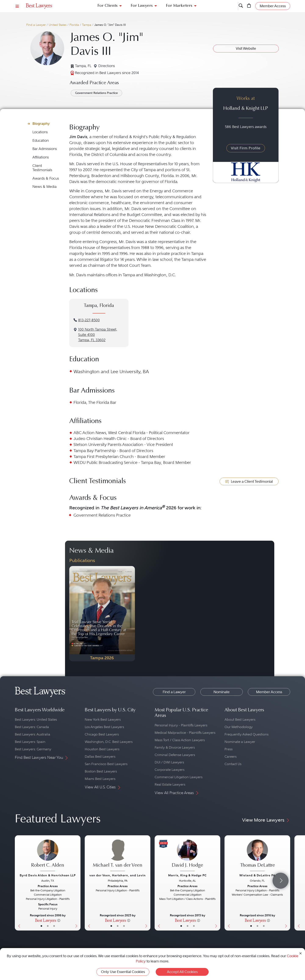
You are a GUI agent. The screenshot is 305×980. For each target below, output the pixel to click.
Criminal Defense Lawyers (175, 755)
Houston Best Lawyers (102, 749)
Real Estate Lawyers (170, 784)
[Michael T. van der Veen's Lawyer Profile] (118, 856)
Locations (40, 132)
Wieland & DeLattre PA (257, 875)
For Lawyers (142, 6)
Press (229, 749)
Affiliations (41, 157)
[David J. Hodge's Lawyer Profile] (187, 856)
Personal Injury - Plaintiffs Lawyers (181, 725)
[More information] (59, 920)
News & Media (44, 187)
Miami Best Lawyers (100, 779)
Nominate (222, 692)
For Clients (107, 6)
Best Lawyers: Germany (33, 749)
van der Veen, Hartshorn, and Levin (118, 875)
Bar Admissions (45, 149)
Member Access (269, 692)
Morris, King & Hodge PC (187, 875)
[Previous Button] (18, 883)
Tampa (87, 25)
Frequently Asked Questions (247, 734)
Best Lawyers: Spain (30, 742)
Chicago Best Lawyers (102, 734)
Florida (74, 25)
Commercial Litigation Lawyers (179, 777)
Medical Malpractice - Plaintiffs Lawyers (185, 733)
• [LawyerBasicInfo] (41, 926)
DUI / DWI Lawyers (169, 762)
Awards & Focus (46, 178)
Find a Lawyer (36, 25)
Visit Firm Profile (246, 148)
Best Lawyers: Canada (32, 727)
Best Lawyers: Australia (33, 734)
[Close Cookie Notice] (301, 953)
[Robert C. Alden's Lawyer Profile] (48, 856)
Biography (41, 124)
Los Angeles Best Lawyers (104, 727)
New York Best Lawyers (103, 720)
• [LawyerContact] (54, 926)
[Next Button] (77, 883)
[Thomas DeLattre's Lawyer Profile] (257, 856)
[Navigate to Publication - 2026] (102, 614)
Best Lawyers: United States (36, 720)
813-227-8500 (89, 320)
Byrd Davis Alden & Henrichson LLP (48, 875)
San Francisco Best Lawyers (106, 764)
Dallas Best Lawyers (100, 757)
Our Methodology (239, 727)
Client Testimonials (42, 168)
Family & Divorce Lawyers (175, 747)
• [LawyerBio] (48, 926)
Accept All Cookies (182, 972)
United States (58, 25)
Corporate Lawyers (170, 770)
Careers (231, 757)
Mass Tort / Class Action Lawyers (180, 740)
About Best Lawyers (240, 720)
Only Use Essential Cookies (123, 972)
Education (41, 141)
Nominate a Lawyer (240, 742)
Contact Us (233, 764)
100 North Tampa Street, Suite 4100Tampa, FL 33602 (98, 335)
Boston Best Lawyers (101, 771)
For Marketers (179, 6)
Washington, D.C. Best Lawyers (109, 742)
